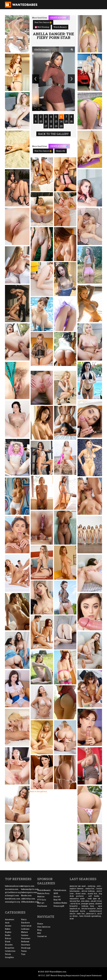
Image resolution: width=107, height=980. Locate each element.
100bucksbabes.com (29, 902)
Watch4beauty (60, 27)
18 (51, 126)
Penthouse (42, 906)
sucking (91, 886)
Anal (7, 923)
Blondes (9, 945)
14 (61, 121)
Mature (24, 932)
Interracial (26, 926)
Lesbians (25, 929)
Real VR (57, 900)
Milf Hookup (42, 27)
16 (71, 121)
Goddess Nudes (60, 903)
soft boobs (94, 896)
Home (40, 924)
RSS (39, 933)
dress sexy (81, 893)
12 (51, 121)
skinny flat (75, 901)
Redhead (25, 942)
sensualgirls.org (12, 902)
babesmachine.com (13, 886)
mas (72, 918)
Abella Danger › (42, 50)
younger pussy (88, 903)
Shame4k (61, 151)
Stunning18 (59, 906)
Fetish (8, 954)
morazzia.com (12, 889)
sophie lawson (77, 888)
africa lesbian (88, 891)
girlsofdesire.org (13, 892)
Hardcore (25, 923)
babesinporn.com (29, 892)
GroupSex (9, 957)
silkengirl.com (12, 895)
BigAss (8, 932)
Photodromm (60, 890)
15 (66, 121)
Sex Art (57, 897)
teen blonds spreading (90, 916)
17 (46, 126)
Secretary (26, 945)
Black (8, 942)
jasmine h (91, 913)
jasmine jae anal (78, 886)
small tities (96, 901)
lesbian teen (88, 906)
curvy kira (75, 903)
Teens (24, 951)
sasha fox (90, 888)
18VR (56, 893)
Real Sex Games (43, 22)
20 (61, 126)
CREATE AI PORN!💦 (59, 18)
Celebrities (10, 951)
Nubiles (41, 897)
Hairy (24, 919)
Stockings (26, 948)
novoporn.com (28, 886)
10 (41, 121)
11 (46, 121)
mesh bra (92, 893)
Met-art (41, 903)
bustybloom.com (13, 899)
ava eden (85, 901)
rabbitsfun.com (28, 899)
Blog (39, 930)
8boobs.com (26, 895)
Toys (23, 954)
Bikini (8, 938)
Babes (8, 929)
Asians (8, 926)
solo (99, 886)
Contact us (42, 936)
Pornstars (26, 938)
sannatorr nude (77, 898)
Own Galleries (44, 927)
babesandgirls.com (29, 889)
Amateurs (10, 919)
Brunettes (10, 948)
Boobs (8, 935)
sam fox (81, 913)
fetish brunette (89, 908)
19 (56, 126)
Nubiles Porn (43, 893)
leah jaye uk (94, 898)
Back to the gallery (53, 134)
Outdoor (25, 935)
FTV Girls (42, 900)
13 (56, 121)
